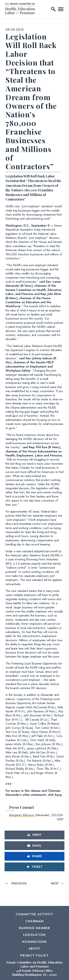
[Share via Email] (34, 846)
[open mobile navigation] (61, 9)
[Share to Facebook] (34, 856)
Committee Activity (34, 914)
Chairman (35, 921)
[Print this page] (34, 835)
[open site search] (53, 9)
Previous (19, 883)
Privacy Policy (34, 956)
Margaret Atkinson (22, 815)
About (35, 949)
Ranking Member (34, 928)
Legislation (34, 935)
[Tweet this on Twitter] (34, 867)
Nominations (34, 942)
